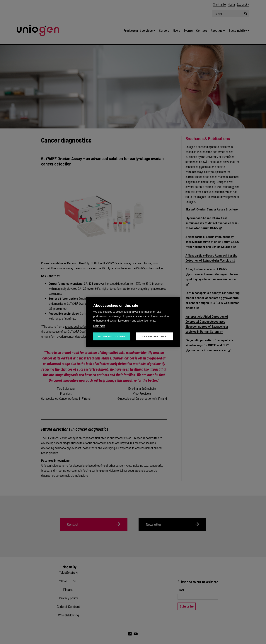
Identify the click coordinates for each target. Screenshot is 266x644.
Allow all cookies (112, 337)
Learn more (99, 326)
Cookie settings (154, 337)
